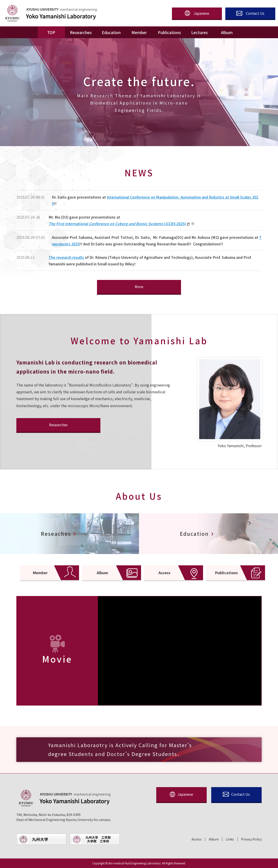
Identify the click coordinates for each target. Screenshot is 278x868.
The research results (66, 257)
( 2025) (117, 224)
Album (214, 839)
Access (197, 839)
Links (230, 839)
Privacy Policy (251, 839)
